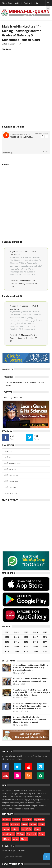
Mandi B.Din (26, 829)
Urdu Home (10, 493)
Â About (9, 457)
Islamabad (15, 824)
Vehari (16, 839)
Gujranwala (39, 819)
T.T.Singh (6, 839)
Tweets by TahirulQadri (13, 397)
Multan (37, 829)
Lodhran (15, 829)
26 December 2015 (15, 44)
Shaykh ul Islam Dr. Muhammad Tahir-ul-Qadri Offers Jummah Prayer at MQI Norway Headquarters (31, 668)
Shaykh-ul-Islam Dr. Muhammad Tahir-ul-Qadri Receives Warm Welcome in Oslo (32, 680)
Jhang (24, 824)
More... (24, 839)
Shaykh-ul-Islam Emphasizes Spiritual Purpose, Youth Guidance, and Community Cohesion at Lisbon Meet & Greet (31, 706)
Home (8, 451)
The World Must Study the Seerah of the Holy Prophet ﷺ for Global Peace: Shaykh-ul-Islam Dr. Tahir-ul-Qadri (32, 692)
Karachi (33, 824)
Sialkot (42, 834)
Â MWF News (11, 481)
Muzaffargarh (8, 834)
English (27, 3)
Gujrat (5, 824)
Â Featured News (13, 463)
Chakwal (16, 819)
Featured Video (10, 500)
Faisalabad (27, 819)
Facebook (8, 377)
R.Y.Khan (20, 834)
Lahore (42, 824)
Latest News (9, 661)
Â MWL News (11, 475)
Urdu (36, 3)
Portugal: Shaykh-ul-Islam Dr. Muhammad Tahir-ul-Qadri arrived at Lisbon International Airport (30, 720)
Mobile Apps (8, 573)
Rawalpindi (31, 834)
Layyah (6, 829)
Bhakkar (6, 819)
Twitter (8, 392)
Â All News (10, 469)
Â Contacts (10, 487)
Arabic (17, 3)
